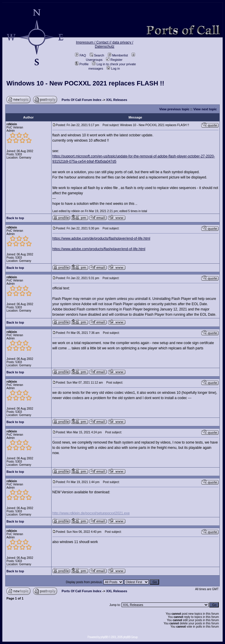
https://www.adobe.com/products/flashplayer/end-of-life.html (99, 249)
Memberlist (118, 55)
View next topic (205, 109)
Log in (113, 68)
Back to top (15, 218)
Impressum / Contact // (94, 42)
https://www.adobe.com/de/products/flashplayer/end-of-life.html (101, 238)
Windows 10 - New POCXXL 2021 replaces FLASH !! (85, 83)
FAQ (80, 55)
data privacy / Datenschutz (114, 44)
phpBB (104, 637)
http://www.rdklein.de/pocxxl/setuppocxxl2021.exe (91, 513)
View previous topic (174, 109)
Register (114, 60)
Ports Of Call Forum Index (81, 100)
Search (97, 55)
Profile (82, 64)
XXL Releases (117, 100)
